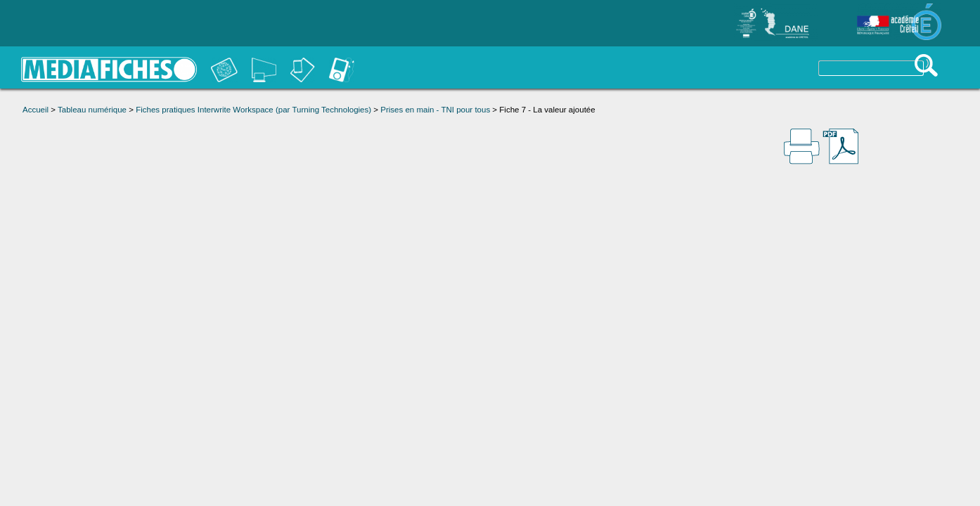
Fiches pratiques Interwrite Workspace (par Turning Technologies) (253, 110)
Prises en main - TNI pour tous (435, 110)
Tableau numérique (92, 110)
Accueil (36, 110)
